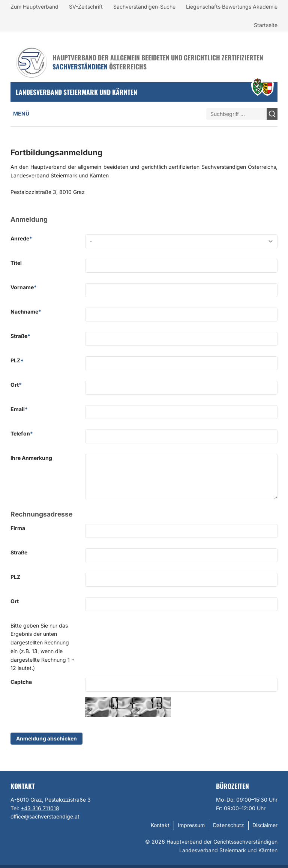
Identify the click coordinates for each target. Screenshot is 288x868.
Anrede (21, 238)
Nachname (26, 312)
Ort (16, 385)
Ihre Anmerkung (31, 458)
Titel (16, 263)
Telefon (22, 433)
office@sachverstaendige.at (45, 816)
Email (19, 409)
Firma (18, 528)
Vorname (24, 287)
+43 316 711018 (40, 808)
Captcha (21, 682)
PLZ (17, 360)
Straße (20, 336)
